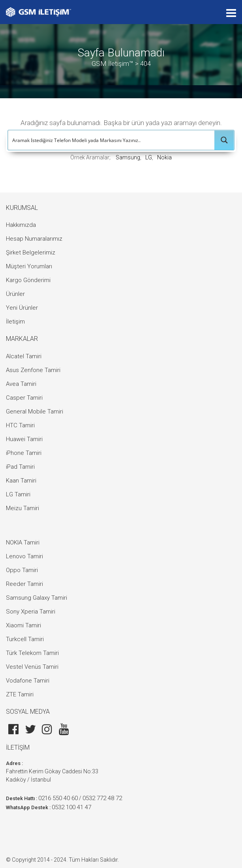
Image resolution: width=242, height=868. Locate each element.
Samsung (128, 157)
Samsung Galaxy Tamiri (37, 598)
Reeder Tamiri (24, 584)
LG (149, 157)
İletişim (15, 322)
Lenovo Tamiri (24, 556)
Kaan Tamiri (21, 481)
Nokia (164, 157)
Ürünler (15, 294)
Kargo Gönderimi (28, 280)
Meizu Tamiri (23, 508)
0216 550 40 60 (58, 798)
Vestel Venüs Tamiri (32, 667)
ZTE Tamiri (20, 694)
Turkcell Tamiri (25, 639)
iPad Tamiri (20, 467)
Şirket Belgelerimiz (31, 253)
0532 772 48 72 (102, 798)
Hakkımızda (21, 225)
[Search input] (112, 140)
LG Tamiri (18, 494)
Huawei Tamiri (24, 439)
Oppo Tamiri (22, 570)
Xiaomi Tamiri (23, 625)
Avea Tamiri (21, 384)
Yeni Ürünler (22, 308)
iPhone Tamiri (24, 453)
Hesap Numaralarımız (34, 239)
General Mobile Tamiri (35, 412)
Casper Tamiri (24, 398)
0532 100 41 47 (71, 807)
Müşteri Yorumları (29, 266)
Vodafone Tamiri (28, 681)
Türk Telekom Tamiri (32, 653)
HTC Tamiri (20, 425)
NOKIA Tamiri (23, 542)
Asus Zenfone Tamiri (33, 370)
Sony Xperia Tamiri (31, 612)
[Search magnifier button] (224, 140)
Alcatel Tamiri (24, 356)
